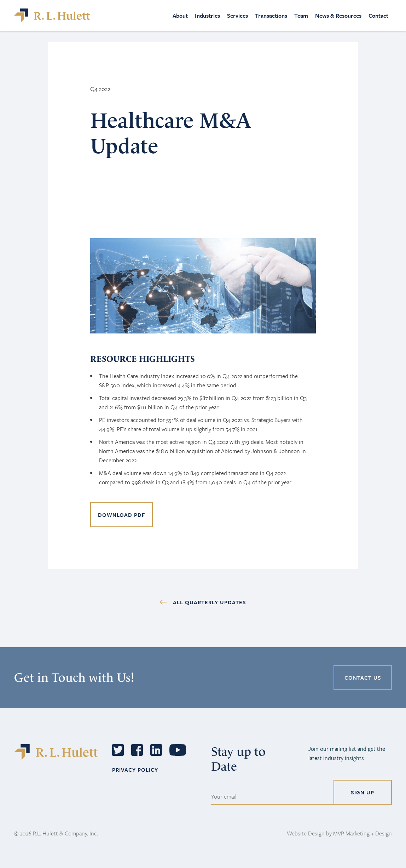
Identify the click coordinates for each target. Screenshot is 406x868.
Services (237, 16)
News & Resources (338, 16)
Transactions (271, 16)
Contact (378, 16)
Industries (207, 16)
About (180, 16)
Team (301, 16)
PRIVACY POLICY (135, 770)
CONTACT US (363, 678)
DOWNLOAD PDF (121, 515)
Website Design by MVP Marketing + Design (339, 833)
